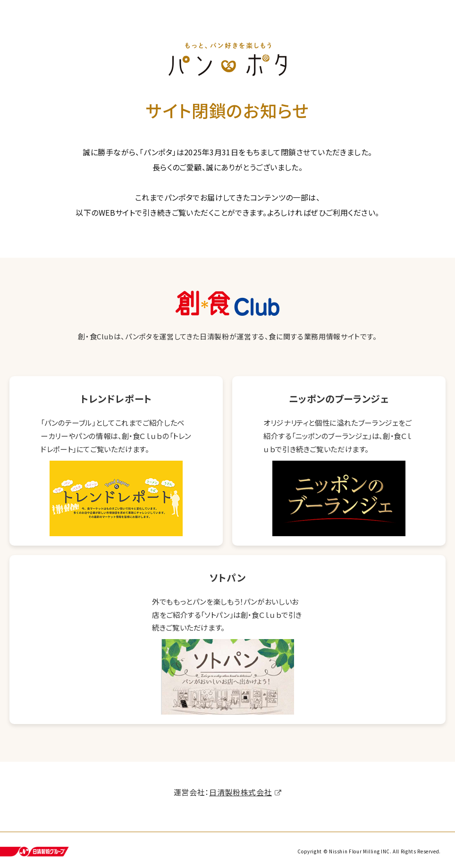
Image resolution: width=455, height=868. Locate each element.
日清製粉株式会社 (240, 795)
